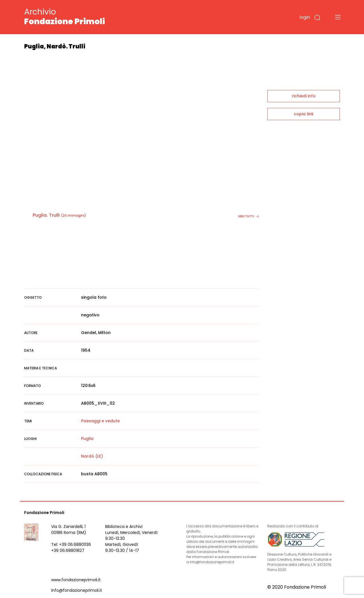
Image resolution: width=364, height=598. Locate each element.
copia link (304, 114)
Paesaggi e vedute (100, 421)
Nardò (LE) (92, 456)
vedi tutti (248, 216)
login (305, 17)
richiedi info (304, 96)
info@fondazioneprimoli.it (77, 590)
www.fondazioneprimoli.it (76, 580)
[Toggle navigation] (338, 17)
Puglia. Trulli (46, 215)
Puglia (87, 439)
